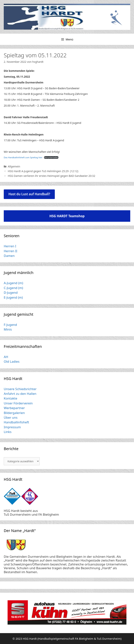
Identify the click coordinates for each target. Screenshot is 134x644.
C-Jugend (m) (13, 288)
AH (6, 357)
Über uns (11, 417)
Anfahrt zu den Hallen (20, 394)
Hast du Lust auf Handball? (29, 194)
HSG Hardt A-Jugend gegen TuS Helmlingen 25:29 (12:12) (43, 171)
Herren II (11, 251)
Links (8, 432)
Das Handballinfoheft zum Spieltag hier (23, 157)
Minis (8, 329)
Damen (9, 256)
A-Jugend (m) (13, 283)
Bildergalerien (14, 413)
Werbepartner (14, 408)
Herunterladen (51, 157)
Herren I (10, 246)
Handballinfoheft (16, 422)
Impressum (12, 427)
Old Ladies (12, 361)
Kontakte (11, 398)
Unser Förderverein (18, 403)
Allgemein (14, 166)
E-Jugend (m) (13, 297)
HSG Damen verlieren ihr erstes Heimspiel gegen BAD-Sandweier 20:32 (51, 176)
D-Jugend (11, 292)
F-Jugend (10, 325)
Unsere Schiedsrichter (20, 389)
